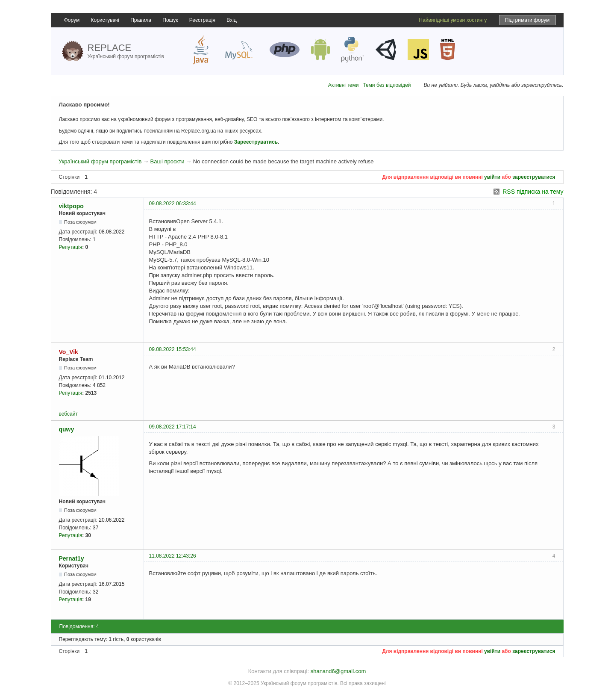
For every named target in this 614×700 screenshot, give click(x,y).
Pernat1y (72, 558)
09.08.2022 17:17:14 (173, 427)
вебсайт (68, 414)
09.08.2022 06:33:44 (173, 204)
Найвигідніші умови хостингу (453, 20)
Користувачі (105, 20)
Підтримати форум (527, 20)
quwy (67, 429)
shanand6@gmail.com (338, 671)
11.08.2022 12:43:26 (173, 556)
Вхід (232, 20)
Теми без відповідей (387, 85)
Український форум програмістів (100, 161)
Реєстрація (202, 20)
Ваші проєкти (167, 161)
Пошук (170, 20)
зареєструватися (534, 177)
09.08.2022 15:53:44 (173, 349)
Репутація (71, 247)
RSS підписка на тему (533, 192)
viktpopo (71, 206)
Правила (141, 20)
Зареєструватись (256, 142)
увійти (492, 177)
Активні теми (344, 85)
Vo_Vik (69, 352)
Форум (72, 20)
